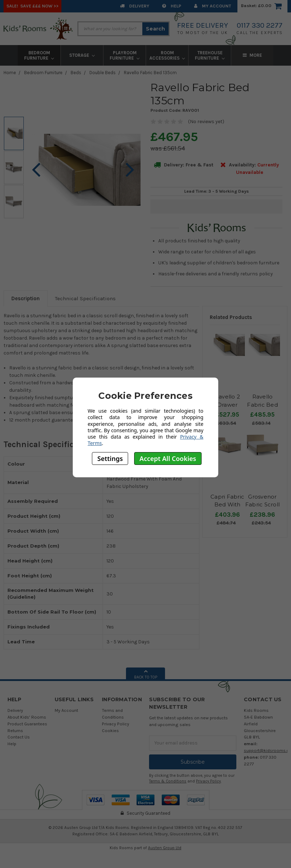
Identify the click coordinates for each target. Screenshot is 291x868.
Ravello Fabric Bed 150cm (262, 405)
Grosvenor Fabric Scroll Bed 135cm (262, 505)
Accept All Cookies (168, 458)
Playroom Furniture (125, 55)
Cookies (110, 730)
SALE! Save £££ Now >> (32, 6)
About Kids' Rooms (27, 717)
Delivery (135, 6)
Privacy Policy (116, 724)
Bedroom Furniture (39, 55)
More (252, 55)
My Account (213, 6)
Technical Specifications (85, 298)
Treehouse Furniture (210, 55)
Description (26, 298)
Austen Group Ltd (165, 848)
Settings (110, 458)
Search (155, 29)
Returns (15, 730)
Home (10, 73)
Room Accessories (167, 55)
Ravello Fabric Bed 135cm (150, 73)
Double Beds (103, 73)
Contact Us (19, 737)
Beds (76, 73)
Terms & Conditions (168, 781)
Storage (82, 55)
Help (172, 6)
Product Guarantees (27, 724)
